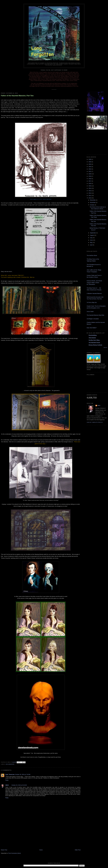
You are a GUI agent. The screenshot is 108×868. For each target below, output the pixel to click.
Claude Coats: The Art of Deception (96, 306)
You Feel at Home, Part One (94, 299)
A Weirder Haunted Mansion (94, 293)
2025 (90, 162)
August (92, 235)
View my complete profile (95, 422)
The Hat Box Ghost (92, 255)
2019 (90, 176)
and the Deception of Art (93, 308)
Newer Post (4, 850)
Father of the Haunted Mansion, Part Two (17, 96)
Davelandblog (93, 335)
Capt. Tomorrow (10, 774)
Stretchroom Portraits (96, 290)
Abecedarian (92, 338)
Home (41, 850)
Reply (7, 780)
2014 (90, 188)
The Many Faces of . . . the (94, 288)
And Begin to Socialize (93, 319)
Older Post (78, 850)
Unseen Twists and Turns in (94, 275)
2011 (90, 195)
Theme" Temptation (92, 272)
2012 (90, 193)
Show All (105, 347)
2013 (90, 191)
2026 (90, 159)
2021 (90, 171)
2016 (90, 183)
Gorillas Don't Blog (94, 340)
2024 (90, 164)
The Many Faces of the (93, 259)
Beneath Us (90, 266)
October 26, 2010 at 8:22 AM (19, 785)
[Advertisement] (15, 836)
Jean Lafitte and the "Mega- (94, 270)
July (91, 238)
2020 (90, 174)
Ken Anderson (10, 764)
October (92, 205)
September (93, 233)
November (93, 202)
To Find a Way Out (92, 302)
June (92, 240)
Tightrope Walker (91, 261)
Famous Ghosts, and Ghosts (94, 281)
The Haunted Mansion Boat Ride (95, 315)
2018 (90, 179)
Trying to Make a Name (93, 283)
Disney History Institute (95, 345)
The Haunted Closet (94, 343)
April (91, 245)
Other (88, 290)
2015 (90, 186)
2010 (90, 198)
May (91, 242)
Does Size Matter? (92, 328)
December (93, 200)
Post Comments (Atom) (15, 853)
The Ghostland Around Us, (94, 265)
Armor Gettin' (90, 312)
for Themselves (91, 284)
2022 (90, 169)
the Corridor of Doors (92, 277)
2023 (90, 167)
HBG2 (7, 785)
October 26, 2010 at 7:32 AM (23, 774)
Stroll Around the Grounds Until (95, 297)
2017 (90, 181)
